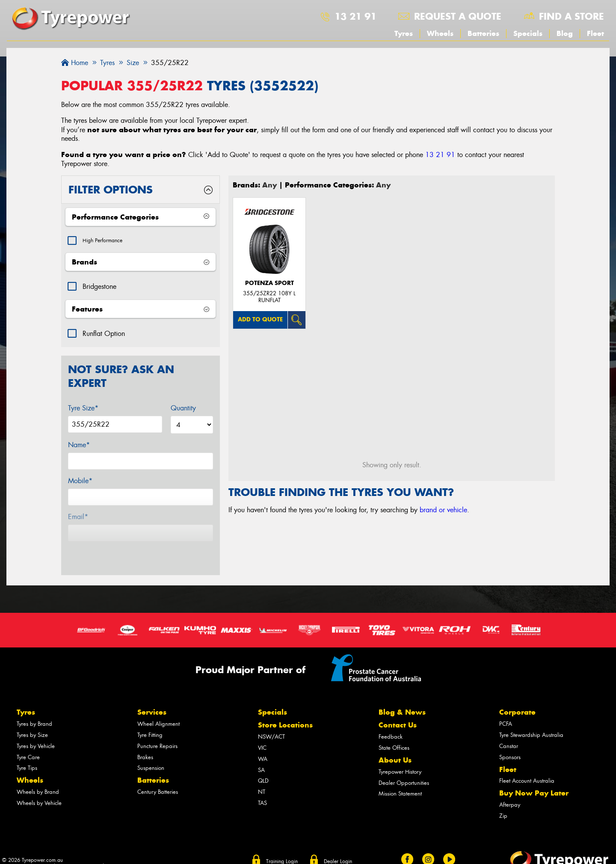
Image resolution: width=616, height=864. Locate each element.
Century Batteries (158, 777)
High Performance (108, 242)
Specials (528, 33)
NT (262, 777)
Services (152, 698)
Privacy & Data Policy (27, 852)
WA (263, 744)
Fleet (595, 33)
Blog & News (402, 698)
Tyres (404, 33)
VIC (262, 733)
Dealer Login (338, 846)
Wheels (440, 33)
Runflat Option (104, 336)
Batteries (483, 33)
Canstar (509, 731)
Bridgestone (99, 289)
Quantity (183, 410)
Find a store (572, 16)
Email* (78, 519)
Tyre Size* (83, 410)
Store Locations (285, 710)
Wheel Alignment (158, 709)
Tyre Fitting (150, 720)
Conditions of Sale (79, 852)
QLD (263, 766)
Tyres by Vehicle (36, 731)
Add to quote (260, 319)
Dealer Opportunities (404, 768)
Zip (503, 801)
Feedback (391, 722)
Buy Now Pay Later (534, 778)
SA (261, 755)
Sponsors (510, 742)
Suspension (151, 753)
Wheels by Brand (38, 777)
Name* (79, 447)
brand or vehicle (443, 510)
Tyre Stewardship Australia (531, 720)
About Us (395, 745)
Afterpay (510, 790)
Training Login (282, 846)
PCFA (506, 709)
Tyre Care (28, 742)
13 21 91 (355, 16)
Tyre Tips (27, 753)
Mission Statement (400, 779)
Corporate (517, 698)
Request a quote (458, 16)
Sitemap (116, 852)
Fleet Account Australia (527, 766)
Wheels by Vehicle (39, 788)
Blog (565, 33)
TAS (262, 788)
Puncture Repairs (157, 731)
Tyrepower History (400, 757)
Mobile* (80, 483)
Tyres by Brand (34, 709)
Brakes (145, 742)
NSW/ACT (271, 722)
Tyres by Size (32, 720)
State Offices (394, 733)
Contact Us (398, 710)
